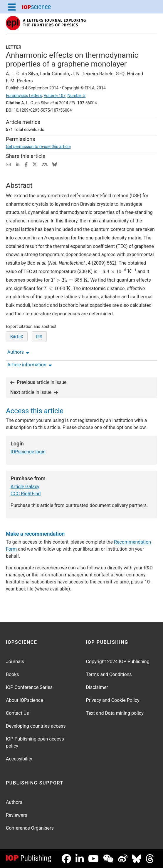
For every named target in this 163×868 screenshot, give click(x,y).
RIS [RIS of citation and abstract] (39, 337)
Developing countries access (36, 726)
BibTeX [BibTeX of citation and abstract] (17, 337)
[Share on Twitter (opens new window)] (35, 164)
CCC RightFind (26, 494)
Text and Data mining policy (115, 713)
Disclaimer (97, 687)
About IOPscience (25, 700)
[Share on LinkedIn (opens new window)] (18, 164)
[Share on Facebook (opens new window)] (26, 164)
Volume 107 (55, 96)
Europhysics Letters (24, 96)
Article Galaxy (25, 487)
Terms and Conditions (109, 674)
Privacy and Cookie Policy (113, 700)
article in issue (38, 382)
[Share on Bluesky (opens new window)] (55, 164)
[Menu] (12, 7)
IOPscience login (28, 452)
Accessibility (19, 759)
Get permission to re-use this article (38, 147)
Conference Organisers (30, 828)
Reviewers (17, 815)
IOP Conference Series (29, 687)
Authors (14, 802)
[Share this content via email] (8, 164)
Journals (15, 662)
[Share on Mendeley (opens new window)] (45, 164)
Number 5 (76, 96)
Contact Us (17, 713)
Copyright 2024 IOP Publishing (118, 662)
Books (12, 674)
